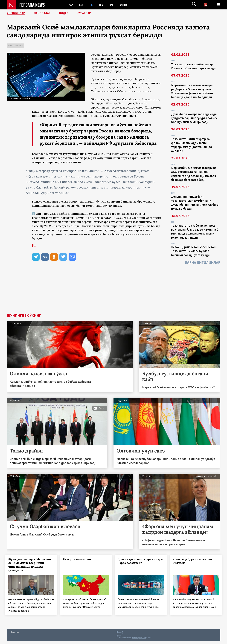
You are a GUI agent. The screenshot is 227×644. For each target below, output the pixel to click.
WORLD (124, 5)
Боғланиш (15, 635)
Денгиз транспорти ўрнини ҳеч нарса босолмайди (139, 561)
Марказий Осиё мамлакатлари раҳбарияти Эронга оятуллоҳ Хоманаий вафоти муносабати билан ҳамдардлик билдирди (192, 90)
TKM (102, 5)
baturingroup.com (139, 641)
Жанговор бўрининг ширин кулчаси (194, 561)
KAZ (71, 5)
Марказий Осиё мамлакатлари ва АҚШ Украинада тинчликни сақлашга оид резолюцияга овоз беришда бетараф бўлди (194, 171)
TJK (91, 5)
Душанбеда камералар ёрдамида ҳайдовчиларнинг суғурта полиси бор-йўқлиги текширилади (194, 117)
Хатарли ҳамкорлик (79, 559)
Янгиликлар (18, 13)
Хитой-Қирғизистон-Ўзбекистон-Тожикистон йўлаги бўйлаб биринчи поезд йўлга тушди (194, 246)
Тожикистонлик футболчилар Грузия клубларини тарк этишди (193, 66)
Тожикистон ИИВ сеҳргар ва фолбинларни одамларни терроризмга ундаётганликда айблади (192, 143)
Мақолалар (48, 13)
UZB (112, 5)
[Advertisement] (113, 290)
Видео (72, 13)
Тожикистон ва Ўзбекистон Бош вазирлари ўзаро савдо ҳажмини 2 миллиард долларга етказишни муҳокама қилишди (195, 227)
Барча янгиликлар (203, 256)
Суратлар (94, 13)
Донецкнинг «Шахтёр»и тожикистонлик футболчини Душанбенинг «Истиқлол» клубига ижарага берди (195, 199)
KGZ (81, 5)
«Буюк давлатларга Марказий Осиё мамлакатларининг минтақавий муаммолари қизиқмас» (31, 565)
